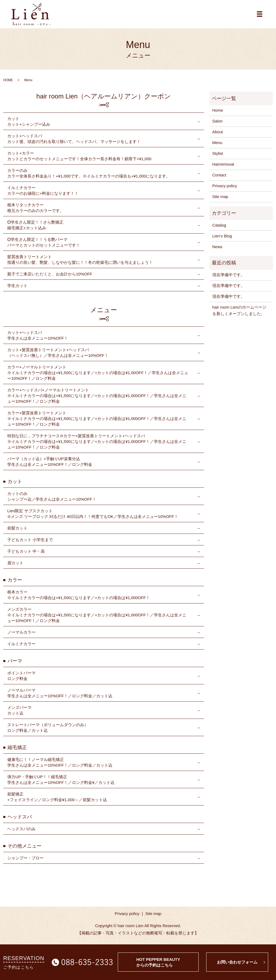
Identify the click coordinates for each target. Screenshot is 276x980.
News (218, 250)
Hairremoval (223, 168)
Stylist (218, 157)
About (218, 136)
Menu (218, 146)
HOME (8, 84)
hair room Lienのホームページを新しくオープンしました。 (239, 314)
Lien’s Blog (222, 239)
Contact (219, 179)
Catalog (219, 229)
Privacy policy (225, 189)
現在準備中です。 (229, 279)
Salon (218, 125)
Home (218, 114)
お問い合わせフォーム (237, 962)
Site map (220, 200)
